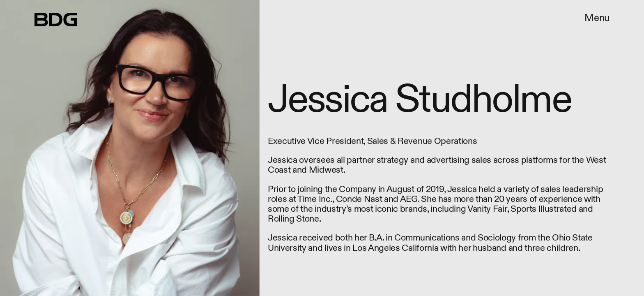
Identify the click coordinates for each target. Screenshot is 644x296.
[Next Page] (428, 148)
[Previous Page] (106, 148)
